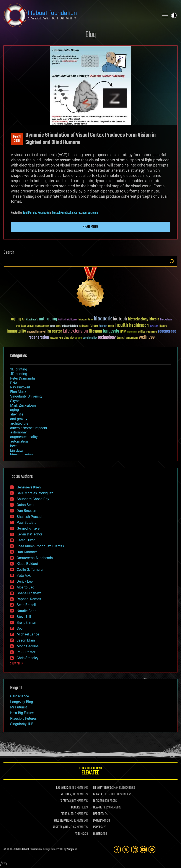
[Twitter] (126, 849)
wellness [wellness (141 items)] (147, 337)
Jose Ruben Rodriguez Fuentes (40, 546)
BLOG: (96, 801)
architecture (19, 423)
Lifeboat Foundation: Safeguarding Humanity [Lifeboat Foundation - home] (80, 15)
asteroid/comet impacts (29, 428)
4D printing (19, 374)
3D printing (19, 369)
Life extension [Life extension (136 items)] (75, 331)
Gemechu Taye (28, 528)
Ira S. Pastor (26, 652)
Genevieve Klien (29, 487)
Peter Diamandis (23, 378)
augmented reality (24, 437)
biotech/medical (62, 213)
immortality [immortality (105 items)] (16, 331)
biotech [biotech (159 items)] (120, 319)
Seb (20, 628)
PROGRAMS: (100, 821)
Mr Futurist (19, 707)
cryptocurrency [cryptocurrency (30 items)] (42, 326)
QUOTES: (98, 834)
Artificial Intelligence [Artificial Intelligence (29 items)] (68, 320)
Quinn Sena (26, 505)
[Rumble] (152, 849)
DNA (14, 383)
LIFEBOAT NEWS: (102, 788)
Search (172, 261)
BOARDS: (98, 808)
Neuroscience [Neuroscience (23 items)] (132, 332)
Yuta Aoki (24, 575)
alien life (17, 414)
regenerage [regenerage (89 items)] (167, 331)
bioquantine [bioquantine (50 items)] (86, 319)
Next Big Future (22, 713)
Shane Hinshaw (29, 593)
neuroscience (90, 213)
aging (15, 410)
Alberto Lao (25, 587)
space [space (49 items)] (78, 338)
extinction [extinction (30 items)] (84, 326)
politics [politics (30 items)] (142, 332)
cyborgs (77, 213)
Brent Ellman (26, 623)
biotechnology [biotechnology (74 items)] (138, 319)
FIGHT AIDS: (67, 814)
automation (19, 441)
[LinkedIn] (135, 849)
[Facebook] (117, 849)
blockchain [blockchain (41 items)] (166, 320)
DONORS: (76, 808)
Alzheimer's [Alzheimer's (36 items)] (32, 320)
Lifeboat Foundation (31, 849)
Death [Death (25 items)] (58, 326)
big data (16, 450)
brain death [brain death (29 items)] (21, 326)
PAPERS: (98, 827)
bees (14, 446)
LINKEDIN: (64, 794)
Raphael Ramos (29, 599)
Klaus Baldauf (28, 564)
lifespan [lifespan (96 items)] (95, 331)
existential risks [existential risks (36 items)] (70, 326)
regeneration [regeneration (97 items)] (39, 337)
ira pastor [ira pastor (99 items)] (54, 331)
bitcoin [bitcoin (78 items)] (154, 319)
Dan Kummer (27, 552)
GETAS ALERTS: (102, 794)
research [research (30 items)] (54, 338)
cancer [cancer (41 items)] (31, 326)
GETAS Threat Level (90, 772)
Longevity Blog (22, 702)
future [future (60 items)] (94, 326)
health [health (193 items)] (122, 325)
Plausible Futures (23, 718)
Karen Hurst (26, 540)
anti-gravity (19, 419)
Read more (91, 227)
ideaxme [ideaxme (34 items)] (163, 326)
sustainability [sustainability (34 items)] (90, 338)
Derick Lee (25, 581)
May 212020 (17, 139)
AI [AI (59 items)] (23, 320)
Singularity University (26, 396)
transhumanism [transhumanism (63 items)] (127, 338)
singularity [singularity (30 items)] (69, 338)
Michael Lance (28, 634)
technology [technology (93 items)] (107, 338)
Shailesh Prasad (29, 517)
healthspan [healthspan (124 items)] (139, 326)
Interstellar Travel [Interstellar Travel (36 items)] (36, 332)
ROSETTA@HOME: (62, 827)
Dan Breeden (26, 511)
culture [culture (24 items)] (52, 326)
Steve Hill (24, 617)
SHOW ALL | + (17, 664)
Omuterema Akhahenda (35, 558)
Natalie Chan (27, 611)
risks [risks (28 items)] (61, 338)
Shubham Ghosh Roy (33, 499)
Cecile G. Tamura (30, 570)
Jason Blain (26, 640)
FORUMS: (80, 834)
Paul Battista (27, 523)
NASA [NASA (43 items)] (123, 332)
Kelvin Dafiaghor (29, 534)
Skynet (15, 401)
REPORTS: (99, 814)
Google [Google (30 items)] (111, 326)
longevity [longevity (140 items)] (111, 331)
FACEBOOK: (62, 788)
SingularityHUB (22, 724)
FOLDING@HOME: (64, 821)
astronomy (18, 432)
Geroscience (20, 696)
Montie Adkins (28, 646)
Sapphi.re (72, 849)
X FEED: (65, 801)
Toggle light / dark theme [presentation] (174, 15)
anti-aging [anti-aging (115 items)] (48, 319)
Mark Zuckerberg (23, 405)
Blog (91, 35)
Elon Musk (18, 392)
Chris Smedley (28, 658)
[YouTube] (143, 849)
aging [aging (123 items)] (16, 319)
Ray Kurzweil (20, 387)
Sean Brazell (26, 605)
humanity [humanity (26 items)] (154, 326)
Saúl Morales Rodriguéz (36, 213)
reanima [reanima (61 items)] (152, 332)
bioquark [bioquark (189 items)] (103, 319)
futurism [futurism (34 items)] (103, 326)
